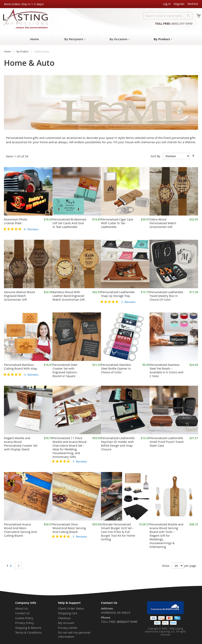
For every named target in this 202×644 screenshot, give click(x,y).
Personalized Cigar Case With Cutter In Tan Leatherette (117, 223)
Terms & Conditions (29, 632)
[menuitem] (35, 39)
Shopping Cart (68, 613)
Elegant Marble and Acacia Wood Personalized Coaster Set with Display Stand (21, 444)
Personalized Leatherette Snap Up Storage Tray (118, 294)
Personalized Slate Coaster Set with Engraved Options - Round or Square (65, 370)
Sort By (155, 156)
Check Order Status (71, 608)
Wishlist (193, 4)
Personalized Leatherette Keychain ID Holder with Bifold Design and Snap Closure (118, 444)
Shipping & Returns (28, 628)
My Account (66, 623)
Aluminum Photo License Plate (16, 221)
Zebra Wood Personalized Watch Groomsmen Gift (163, 223)
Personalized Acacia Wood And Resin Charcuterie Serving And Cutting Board (20, 530)
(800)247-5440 (127, 622)
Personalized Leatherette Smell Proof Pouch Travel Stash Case (166, 442)
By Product (22, 51)
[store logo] (24, 19)
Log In (167, 4)
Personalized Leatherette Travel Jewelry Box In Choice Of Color (166, 296)
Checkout (64, 618)
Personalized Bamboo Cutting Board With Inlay (21, 367)
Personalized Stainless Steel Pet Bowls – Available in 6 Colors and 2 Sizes (166, 370)
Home (7, 51)
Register (179, 4)
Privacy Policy (25, 623)
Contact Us (22, 613)
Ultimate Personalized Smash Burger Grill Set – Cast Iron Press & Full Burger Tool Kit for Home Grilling (118, 532)
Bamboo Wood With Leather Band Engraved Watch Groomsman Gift (69, 296)
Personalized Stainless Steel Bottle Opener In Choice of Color (116, 368)
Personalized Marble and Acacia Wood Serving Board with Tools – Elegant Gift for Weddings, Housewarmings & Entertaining (166, 535)
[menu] (101, 39)
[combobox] (168, 16)
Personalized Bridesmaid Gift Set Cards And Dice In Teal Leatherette (69, 223)
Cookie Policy (24, 618)
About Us (22, 608)
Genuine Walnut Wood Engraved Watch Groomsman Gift (19, 296)
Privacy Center (68, 628)
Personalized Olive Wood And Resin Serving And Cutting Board (69, 528)
